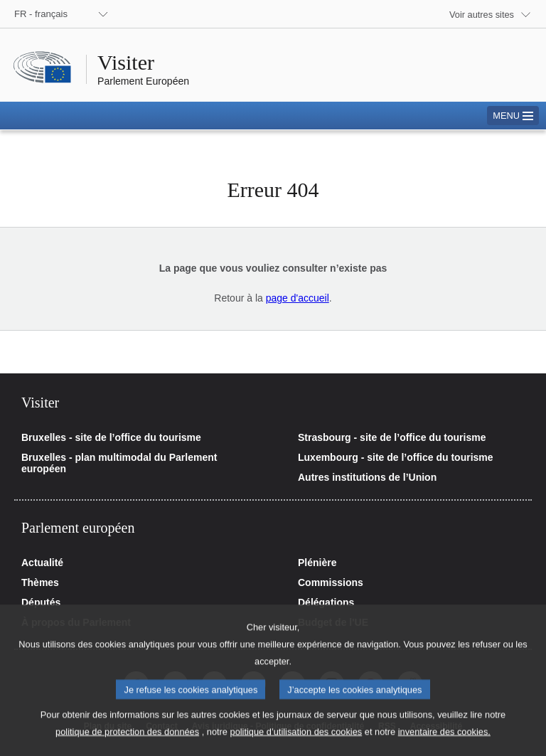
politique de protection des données (127, 744)
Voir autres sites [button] (482, 15)
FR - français (41, 14)
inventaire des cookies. (444, 744)
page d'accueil (298, 298)
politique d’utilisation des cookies (296, 744)
